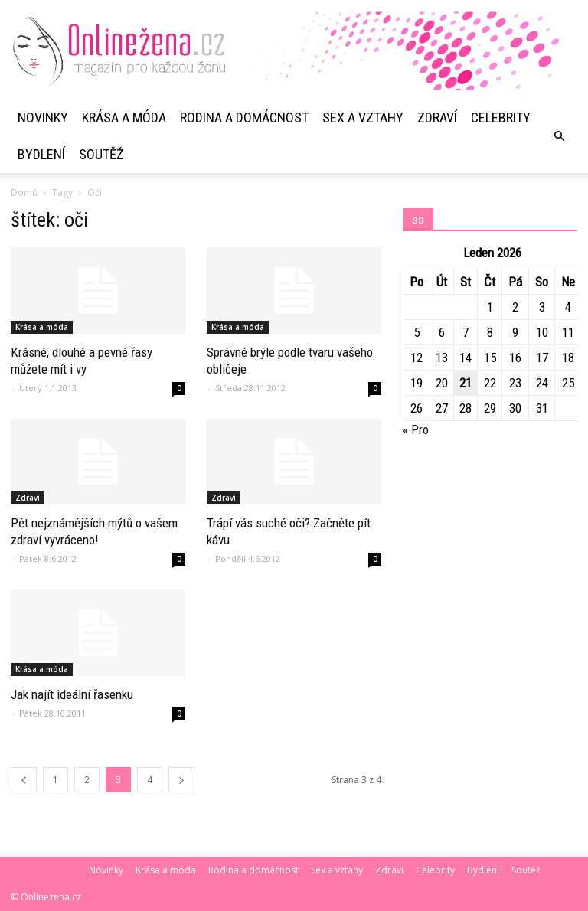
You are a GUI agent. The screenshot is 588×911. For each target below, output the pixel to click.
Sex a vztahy (363, 118)
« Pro (416, 429)
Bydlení (41, 154)
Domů (24, 193)
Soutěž (101, 154)
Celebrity (501, 118)
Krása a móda (124, 118)
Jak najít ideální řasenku (72, 694)
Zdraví (437, 118)
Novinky (43, 118)
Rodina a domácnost (244, 118)
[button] (559, 136)
